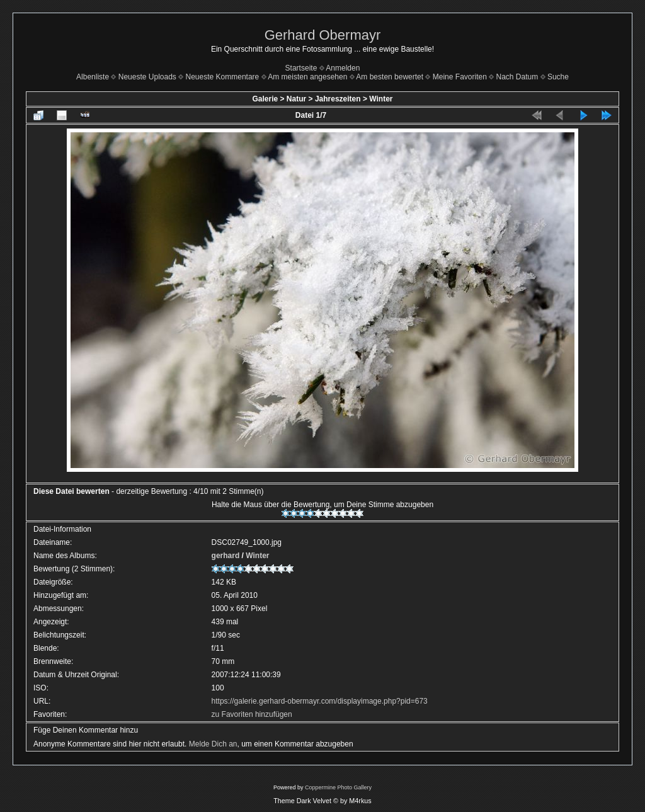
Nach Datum (517, 77)
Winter (381, 99)
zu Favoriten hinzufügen (252, 714)
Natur (296, 99)
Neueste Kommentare (223, 77)
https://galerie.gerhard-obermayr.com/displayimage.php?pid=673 (320, 701)
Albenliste (93, 77)
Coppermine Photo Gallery (338, 787)
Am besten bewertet (390, 77)
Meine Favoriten (460, 77)
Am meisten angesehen (307, 77)
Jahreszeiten (338, 99)
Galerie (265, 99)
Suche (558, 77)
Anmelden (343, 68)
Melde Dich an (213, 744)
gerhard (226, 556)
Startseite (301, 68)
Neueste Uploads (147, 77)
